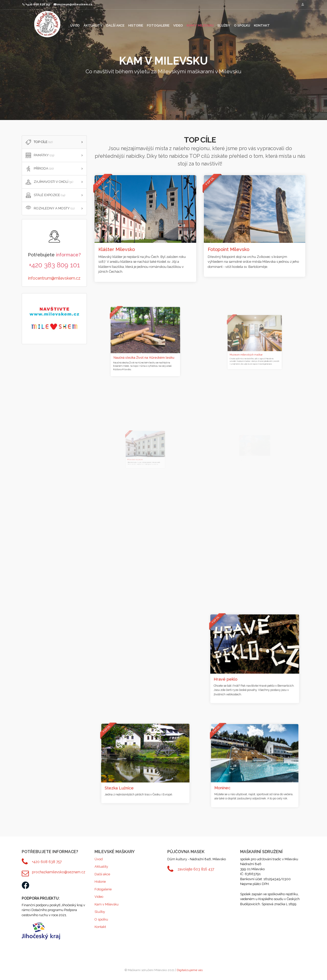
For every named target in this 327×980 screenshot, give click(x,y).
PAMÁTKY (39, 156)
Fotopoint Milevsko (231, 247)
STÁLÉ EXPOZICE (45, 195)
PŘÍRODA (39, 169)
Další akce (115, 25)
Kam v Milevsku (200, 25)
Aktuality (93, 25)
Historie (136, 25)
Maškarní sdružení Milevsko (47, 24)
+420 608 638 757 (47, 862)
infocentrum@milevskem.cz (54, 278)
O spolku (242, 25)
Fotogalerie (158, 25)
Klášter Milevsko (119, 248)
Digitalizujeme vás (190, 970)
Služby (224, 25)
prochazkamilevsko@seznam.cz (59, 872)
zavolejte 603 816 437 (196, 869)
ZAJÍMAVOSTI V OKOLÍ (49, 182)
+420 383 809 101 (54, 265)
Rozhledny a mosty (50, 209)
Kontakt (262, 25)
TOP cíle (39, 142)
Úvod (75, 25)
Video (178, 25)
